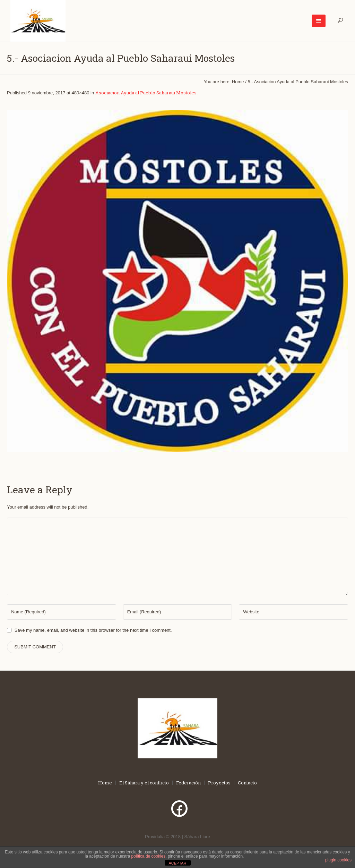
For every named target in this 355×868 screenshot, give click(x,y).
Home (238, 82)
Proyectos (219, 783)
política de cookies (149, 856)
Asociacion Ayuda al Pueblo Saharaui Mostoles (146, 93)
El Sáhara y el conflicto (144, 783)
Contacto (247, 783)
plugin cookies (338, 860)
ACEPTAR (177, 863)
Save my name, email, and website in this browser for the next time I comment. (93, 630)
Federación (188, 783)
